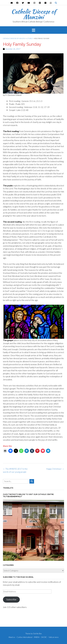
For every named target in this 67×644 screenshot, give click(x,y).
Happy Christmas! (55, 469)
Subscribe (11, 599)
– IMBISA (36, 637)
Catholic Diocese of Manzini (34, 14)
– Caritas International (24, 637)
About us (12, 637)
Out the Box (37, 634)
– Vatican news (53, 637)
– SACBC (43, 637)
